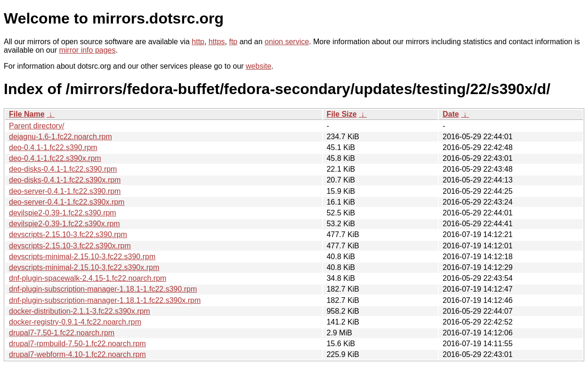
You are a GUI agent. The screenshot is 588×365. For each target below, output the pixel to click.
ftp (233, 42)
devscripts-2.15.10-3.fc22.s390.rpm (68, 234)
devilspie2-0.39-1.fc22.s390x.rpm (64, 224)
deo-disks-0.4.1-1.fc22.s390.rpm (63, 169)
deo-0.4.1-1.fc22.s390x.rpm (55, 158)
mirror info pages (87, 50)
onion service (287, 42)
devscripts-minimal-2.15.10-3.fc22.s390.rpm (82, 257)
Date (451, 114)
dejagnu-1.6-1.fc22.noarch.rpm (60, 137)
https (217, 42)
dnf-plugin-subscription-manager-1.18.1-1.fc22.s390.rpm (103, 289)
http (198, 42)
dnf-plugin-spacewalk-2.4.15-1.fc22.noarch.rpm (88, 278)
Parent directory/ (36, 126)
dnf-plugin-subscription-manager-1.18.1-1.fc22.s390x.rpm (105, 300)
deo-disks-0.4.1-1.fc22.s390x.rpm (65, 180)
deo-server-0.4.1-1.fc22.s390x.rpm (67, 202)
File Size (342, 114)
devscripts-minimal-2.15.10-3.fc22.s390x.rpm (84, 267)
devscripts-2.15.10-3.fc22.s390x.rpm (70, 246)
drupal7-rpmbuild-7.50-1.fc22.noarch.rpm (77, 344)
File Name (27, 114)
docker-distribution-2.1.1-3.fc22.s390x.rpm (80, 311)
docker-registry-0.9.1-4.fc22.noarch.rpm (75, 322)
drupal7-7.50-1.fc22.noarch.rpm (62, 333)
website (258, 66)
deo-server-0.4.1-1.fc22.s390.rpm (65, 191)
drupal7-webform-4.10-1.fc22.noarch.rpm (77, 354)
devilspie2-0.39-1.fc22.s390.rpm (63, 213)
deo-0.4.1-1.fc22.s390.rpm (53, 147)
